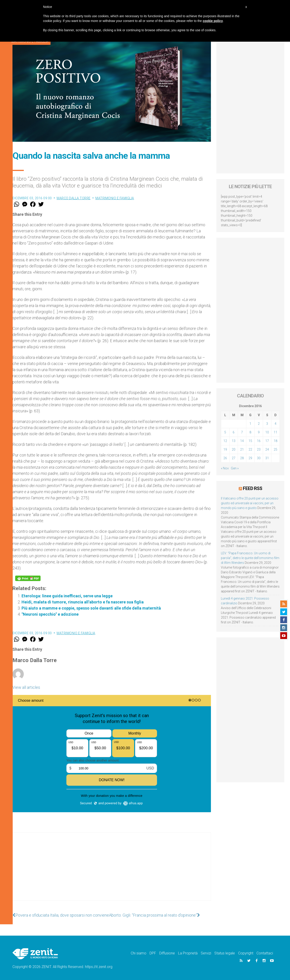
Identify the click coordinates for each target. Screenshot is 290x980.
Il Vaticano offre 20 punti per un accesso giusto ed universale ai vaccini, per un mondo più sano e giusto (250, 503)
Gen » (235, 468)
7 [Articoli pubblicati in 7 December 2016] (242, 432)
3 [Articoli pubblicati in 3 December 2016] (267, 424)
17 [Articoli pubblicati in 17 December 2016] (267, 441)
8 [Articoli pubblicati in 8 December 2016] (250, 432)
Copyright (246, 953)
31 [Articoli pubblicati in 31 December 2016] (267, 458)
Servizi (206, 953)
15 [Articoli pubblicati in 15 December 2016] (250, 441)
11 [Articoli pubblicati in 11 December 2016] (275, 432)
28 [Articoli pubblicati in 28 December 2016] (242, 458)
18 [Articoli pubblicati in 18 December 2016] (275, 441)
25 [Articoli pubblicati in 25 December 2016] (275, 449)
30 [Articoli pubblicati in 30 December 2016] (259, 458)
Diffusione (167, 953)
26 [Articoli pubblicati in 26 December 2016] (225, 458)
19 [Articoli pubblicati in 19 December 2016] (225, 449)
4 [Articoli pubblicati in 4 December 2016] (275, 424)
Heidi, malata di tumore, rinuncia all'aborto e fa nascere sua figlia (83, 602)
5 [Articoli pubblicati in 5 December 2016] (225, 432)
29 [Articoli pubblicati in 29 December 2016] (250, 458)
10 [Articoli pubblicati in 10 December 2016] (267, 432)
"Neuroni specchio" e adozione (50, 614)
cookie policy (213, 21)
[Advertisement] (112, 871)
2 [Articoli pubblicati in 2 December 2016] (259, 424)
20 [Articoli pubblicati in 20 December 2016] (234, 449)
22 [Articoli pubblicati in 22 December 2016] (250, 449)
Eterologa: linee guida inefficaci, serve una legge (67, 596)
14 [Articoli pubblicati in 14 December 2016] (242, 441)
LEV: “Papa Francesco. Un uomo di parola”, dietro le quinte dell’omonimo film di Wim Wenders (250, 558)
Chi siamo (139, 953)
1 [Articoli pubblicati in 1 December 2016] (250, 424)
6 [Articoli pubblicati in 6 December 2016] (234, 432)
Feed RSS (253, 488)
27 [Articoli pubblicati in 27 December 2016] (234, 458)
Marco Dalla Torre (74, 198)
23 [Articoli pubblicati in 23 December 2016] (259, 449)
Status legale (225, 953)
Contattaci (265, 953)
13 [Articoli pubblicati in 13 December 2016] (234, 441)
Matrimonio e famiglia (115, 198)
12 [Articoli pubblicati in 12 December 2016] (225, 441)
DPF (153, 953)
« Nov (225, 468)
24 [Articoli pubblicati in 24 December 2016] (267, 449)
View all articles (26, 687)
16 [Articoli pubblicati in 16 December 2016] (259, 441)
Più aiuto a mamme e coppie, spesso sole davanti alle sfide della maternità (91, 608)
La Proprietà (188, 953)
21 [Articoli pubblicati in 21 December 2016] (242, 449)
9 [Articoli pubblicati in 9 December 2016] (259, 432)
